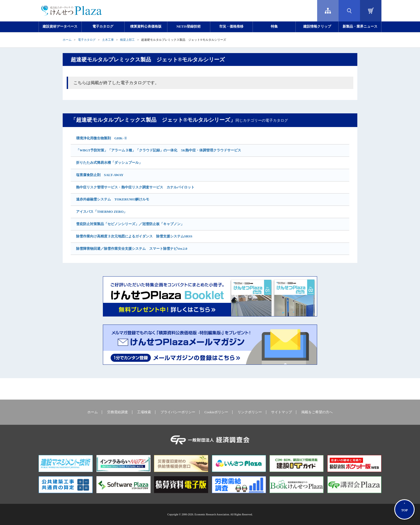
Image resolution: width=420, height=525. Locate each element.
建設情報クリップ (317, 27)
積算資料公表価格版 (146, 27)
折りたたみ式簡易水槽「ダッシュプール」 (109, 163)
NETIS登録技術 (189, 27)
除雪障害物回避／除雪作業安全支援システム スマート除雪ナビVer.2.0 (132, 249)
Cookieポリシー (216, 412)
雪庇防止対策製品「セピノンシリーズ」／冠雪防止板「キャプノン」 (130, 224)
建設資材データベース (60, 27)
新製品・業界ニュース (360, 27)
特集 (274, 27)
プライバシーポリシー (178, 412)
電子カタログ (103, 27)
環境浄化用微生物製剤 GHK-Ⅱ (102, 138)
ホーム (67, 40)
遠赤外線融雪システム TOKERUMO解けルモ (113, 199)
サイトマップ (282, 412)
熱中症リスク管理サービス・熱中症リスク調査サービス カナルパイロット (135, 187)
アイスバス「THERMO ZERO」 (102, 212)
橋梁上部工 (127, 40)
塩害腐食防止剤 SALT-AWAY (100, 175)
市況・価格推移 (231, 27)
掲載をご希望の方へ (317, 412)
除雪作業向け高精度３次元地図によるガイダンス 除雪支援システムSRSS (134, 236)
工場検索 (144, 412)
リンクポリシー (250, 412)
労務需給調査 (118, 412)
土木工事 (108, 40)
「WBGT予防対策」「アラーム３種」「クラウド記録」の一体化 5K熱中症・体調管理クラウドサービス (159, 150)
